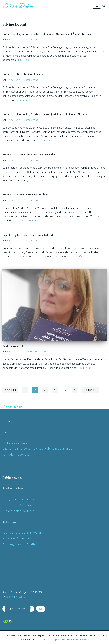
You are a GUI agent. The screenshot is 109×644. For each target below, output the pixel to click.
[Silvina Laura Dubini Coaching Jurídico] (18, 6)
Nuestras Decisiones (18, 539)
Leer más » (25, 60)
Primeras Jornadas (16, 443)
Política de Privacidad (76, 640)
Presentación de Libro (18, 511)
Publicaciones (42, 352)
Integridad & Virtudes (18, 499)
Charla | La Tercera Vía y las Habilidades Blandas (38, 449)
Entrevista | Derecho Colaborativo (23, 74)
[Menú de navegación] (97, 6)
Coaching (29, 352)
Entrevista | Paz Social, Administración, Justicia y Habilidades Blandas (45, 114)
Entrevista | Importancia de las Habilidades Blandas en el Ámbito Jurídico (47, 34)
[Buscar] (104, 6)
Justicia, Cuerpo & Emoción (22, 533)
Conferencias (31, 40)
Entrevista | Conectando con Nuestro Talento (30, 154)
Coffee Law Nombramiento (22, 505)
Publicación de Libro (15, 346)
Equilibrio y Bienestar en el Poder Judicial (27, 235)
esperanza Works (16, 597)
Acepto (55, 640)
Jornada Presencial (16, 455)
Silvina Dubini (14, 40)
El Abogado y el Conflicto (21, 545)
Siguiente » (90, 390)
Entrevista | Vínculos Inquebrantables (25, 195)
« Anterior (10, 390)
